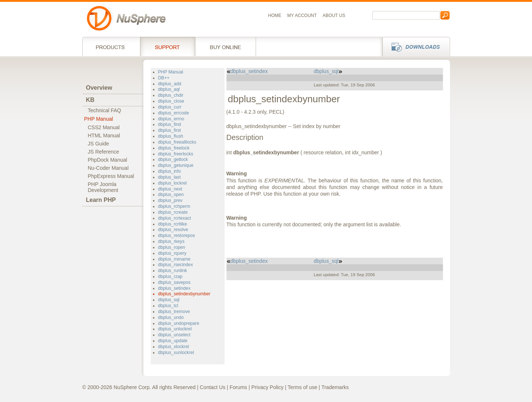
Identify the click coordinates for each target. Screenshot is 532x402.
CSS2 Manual (104, 127)
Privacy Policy (267, 387)
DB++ (164, 78)
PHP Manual (99, 119)
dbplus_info (170, 171)
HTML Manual (104, 135)
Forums (238, 387)
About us (334, 16)
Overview (99, 88)
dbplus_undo (171, 317)
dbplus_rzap (170, 276)
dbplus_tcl (168, 306)
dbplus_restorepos (177, 236)
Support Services (168, 47)
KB (90, 100)
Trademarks (335, 387)
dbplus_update (173, 341)
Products (111, 47)
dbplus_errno (171, 119)
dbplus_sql (169, 300)
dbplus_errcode (174, 113)
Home (275, 16)
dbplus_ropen (172, 247)
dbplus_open (171, 195)
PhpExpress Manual (111, 176)
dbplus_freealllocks (177, 142)
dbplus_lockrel (173, 183)
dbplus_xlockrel (174, 347)
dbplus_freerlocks (176, 154)
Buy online (226, 47)
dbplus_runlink (173, 271)
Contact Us (213, 387)
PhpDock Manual (108, 160)
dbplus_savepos (174, 282)
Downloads (414, 47)
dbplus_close (171, 101)
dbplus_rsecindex (176, 265)
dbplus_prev (170, 200)
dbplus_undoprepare (179, 323)
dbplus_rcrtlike (173, 224)
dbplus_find (170, 124)
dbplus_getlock (173, 159)
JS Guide (99, 144)
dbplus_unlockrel (175, 329)
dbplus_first (170, 130)
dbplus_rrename (174, 259)
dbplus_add (170, 84)
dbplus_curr (170, 107)
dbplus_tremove (174, 312)
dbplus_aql (169, 89)
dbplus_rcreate (173, 212)
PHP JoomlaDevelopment (103, 187)
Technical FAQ (105, 110)
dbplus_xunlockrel (176, 353)
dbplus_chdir (171, 95)
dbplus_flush (171, 136)
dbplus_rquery (172, 253)
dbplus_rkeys (171, 241)
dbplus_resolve (173, 230)
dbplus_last (170, 177)
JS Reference (104, 152)
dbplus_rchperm (174, 206)
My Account (302, 16)
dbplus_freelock (174, 148)
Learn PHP (101, 200)
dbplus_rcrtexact (175, 218)
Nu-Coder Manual (108, 168)
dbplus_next (170, 189)
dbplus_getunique (176, 165)
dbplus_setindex (174, 288)
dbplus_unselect (174, 335)
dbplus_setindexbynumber (184, 294)
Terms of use (303, 387)
